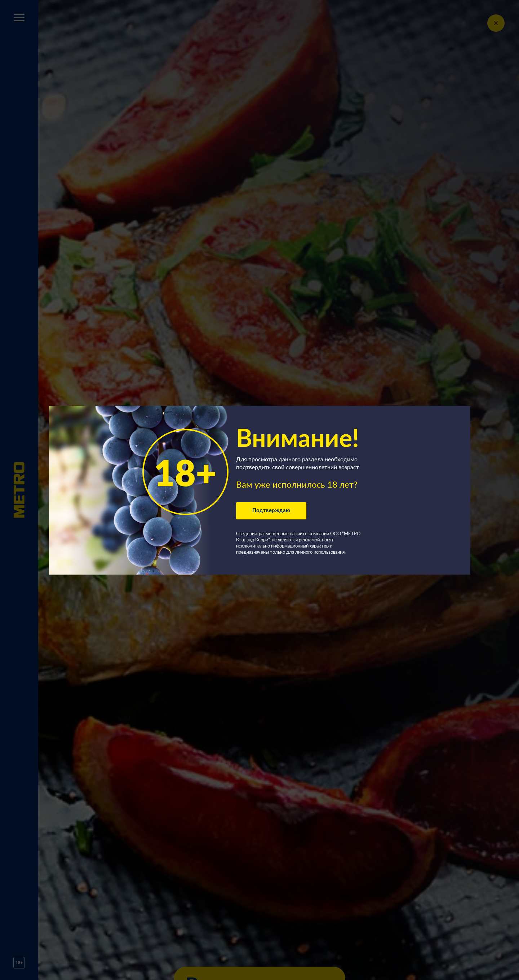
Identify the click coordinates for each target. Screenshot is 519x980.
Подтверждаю (271, 511)
